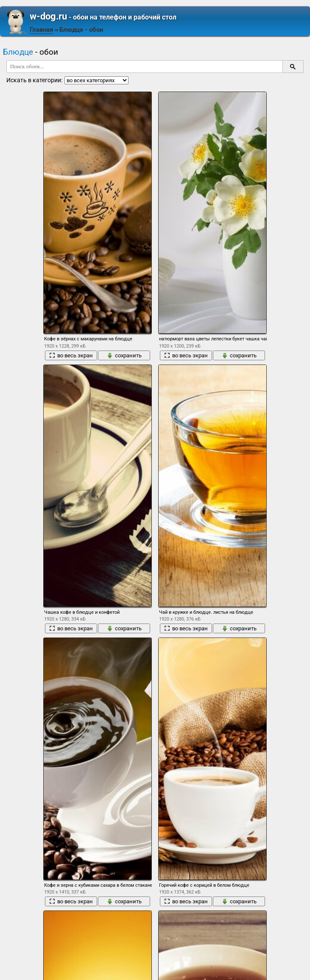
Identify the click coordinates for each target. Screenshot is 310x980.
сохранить (124, 355)
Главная (41, 30)
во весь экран (71, 355)
